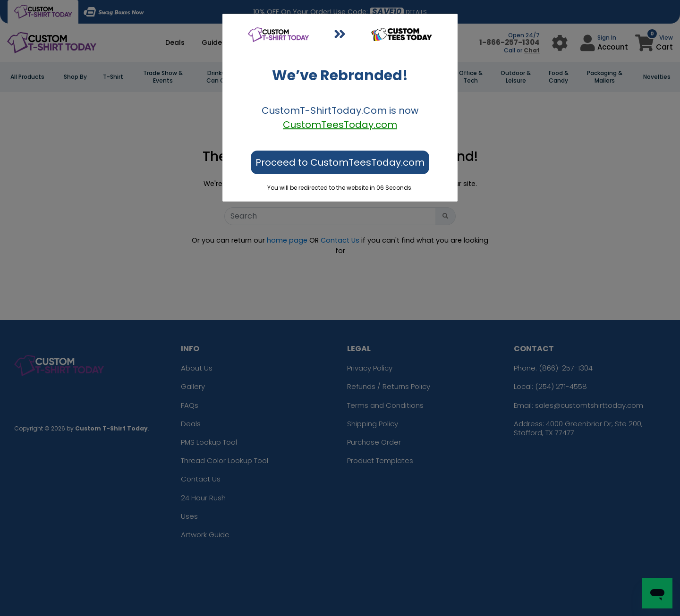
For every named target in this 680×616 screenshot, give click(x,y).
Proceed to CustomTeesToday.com (340, 162)
